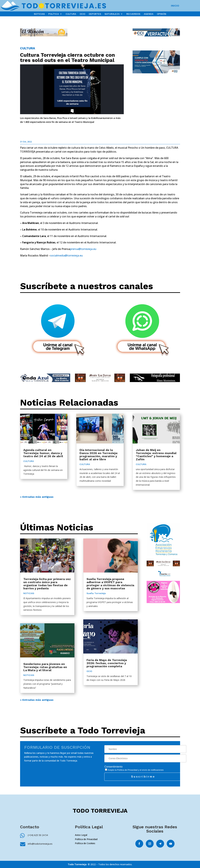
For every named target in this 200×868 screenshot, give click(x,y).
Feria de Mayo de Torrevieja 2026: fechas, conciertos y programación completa (107, 663)
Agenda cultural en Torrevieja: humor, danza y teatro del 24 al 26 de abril (43, 453)
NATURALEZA (112, 14)
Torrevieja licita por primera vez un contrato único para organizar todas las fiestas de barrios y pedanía (47, 584)
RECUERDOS (133, 14)
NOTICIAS (39, 14)
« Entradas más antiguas (37, 497)
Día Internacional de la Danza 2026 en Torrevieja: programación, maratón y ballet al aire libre (99, 455)
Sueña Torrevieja (96, 593)
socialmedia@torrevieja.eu (66, 255)
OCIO (82, 14)
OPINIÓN (162, 14)
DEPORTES (95, 14)
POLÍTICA (54, 14)
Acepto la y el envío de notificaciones (134, 770)
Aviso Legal (81, 835)
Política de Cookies (85, 843)
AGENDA (149, 14)
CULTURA (71, 14)
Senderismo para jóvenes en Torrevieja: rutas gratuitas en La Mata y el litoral (45, 667)
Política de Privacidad (127, 770)
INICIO (175, 6)
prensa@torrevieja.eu (83, 249)
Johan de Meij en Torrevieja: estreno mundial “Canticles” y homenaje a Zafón (156, 455)
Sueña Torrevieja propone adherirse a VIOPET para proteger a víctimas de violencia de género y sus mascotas (110, 584)
